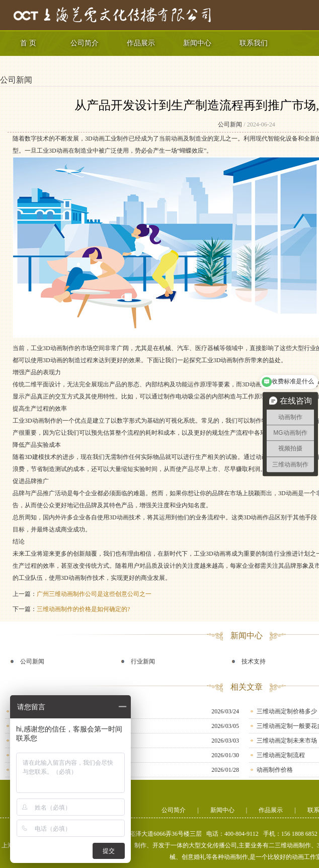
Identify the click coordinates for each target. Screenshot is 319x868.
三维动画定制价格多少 (287, 711)
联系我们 (254, 43)
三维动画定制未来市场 (287, 741)
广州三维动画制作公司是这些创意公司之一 (94, 594)
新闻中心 (197, 43)
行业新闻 (143, 661)
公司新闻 (16, 80)
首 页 (28, 43)
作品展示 (141, 43)
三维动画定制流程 (281, 755)
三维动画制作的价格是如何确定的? (83, 609)
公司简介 (85, 43)
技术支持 (254, 661)
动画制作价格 (275, 770)
